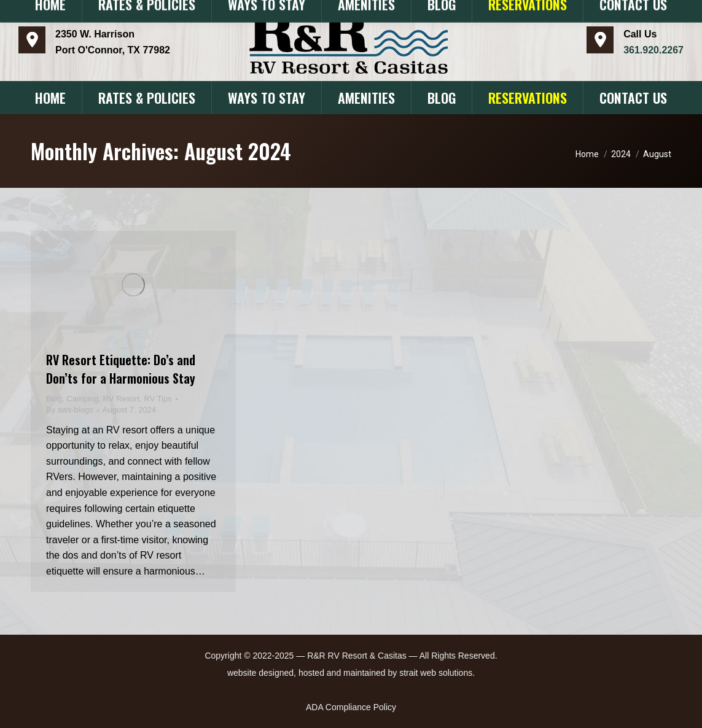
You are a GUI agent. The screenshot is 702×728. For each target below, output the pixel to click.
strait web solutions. (437, 673)
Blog (54, 399)
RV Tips (158, 399)
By (70, 410)
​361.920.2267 (653, 50)
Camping (82, 399)
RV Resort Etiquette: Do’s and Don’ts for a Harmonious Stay (121, 369)
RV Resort (122, 399)
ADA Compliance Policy (351, 707)
